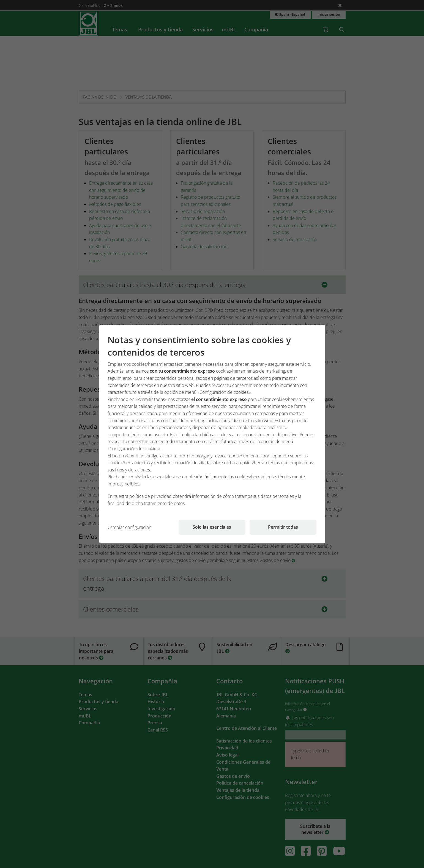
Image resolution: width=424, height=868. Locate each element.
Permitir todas (283, 527)
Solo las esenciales (212, 527)
